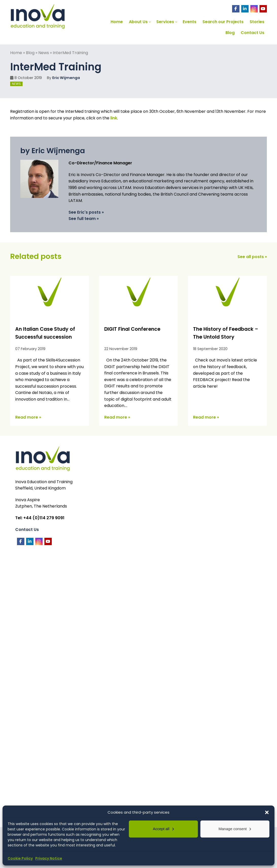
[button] (267, 812)
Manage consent (233, 829)
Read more (27, 417)
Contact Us (27, 530)
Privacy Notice (49, 858)
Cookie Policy (20, 858)
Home (16, 53)
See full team (82, 219)
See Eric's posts (85, 212)
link (114, 118)
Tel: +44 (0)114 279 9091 (40, 518)
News (44, 53)
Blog (30, 53)
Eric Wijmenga (66, 78)
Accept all (161, 829)
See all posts (251, 257)
